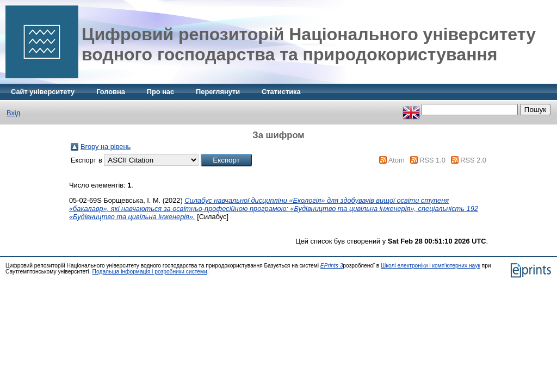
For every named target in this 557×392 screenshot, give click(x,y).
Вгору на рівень (106, 147)
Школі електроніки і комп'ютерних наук (431, 266)
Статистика (281, 92)
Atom (397, 160)
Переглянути (218, 92)
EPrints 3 (332, 266)
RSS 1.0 (432, 160)
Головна (111, 92)
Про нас (160, 92)
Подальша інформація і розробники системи (150, 272)
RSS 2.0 (473, 160)
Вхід (13, 113)
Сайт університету (43, 92)
